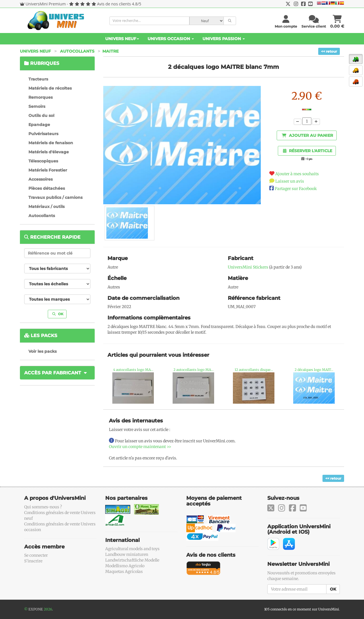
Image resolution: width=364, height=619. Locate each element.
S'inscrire (33, 561)
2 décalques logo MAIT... (314, 370)
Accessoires (41, 179)
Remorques (41, 97)
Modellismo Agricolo (125, 566)
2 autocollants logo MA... (194, 370)
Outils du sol (41, 115)
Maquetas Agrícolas (124, 571)
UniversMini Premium (46, 4)
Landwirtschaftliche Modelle (132, 560)
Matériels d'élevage (49, 152)
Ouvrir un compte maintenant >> (140, 447)
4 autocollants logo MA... (133, 370)
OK (58, 314)
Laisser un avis (290, 181)
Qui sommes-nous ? (43, 507)
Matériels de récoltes (50, 88)
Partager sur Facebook (296, 189)
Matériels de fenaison (51, 143)
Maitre (110, 51)
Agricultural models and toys (132, 549)
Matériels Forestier (48, 170)
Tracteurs (38, 79)
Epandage (39, 125)
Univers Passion (224, 39)
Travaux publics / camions (55, 197)
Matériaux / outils (46, 207)
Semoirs (37, 106)
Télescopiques (43, 161)
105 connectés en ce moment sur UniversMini (302, 609)
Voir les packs (43, 351)
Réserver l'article (308, 151)
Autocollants (77, 51)
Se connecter (36, 555)
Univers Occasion (171, 39)
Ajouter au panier (307, 135)
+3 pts (309, 159)
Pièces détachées (47, 188)
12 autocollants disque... (254, 370)
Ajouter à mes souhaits (297, 174)
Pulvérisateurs (43, 134)
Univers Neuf (122, 39)
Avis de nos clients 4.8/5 (119, 4)
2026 (48, 609)
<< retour (329, 51)
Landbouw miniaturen (127, 554)
